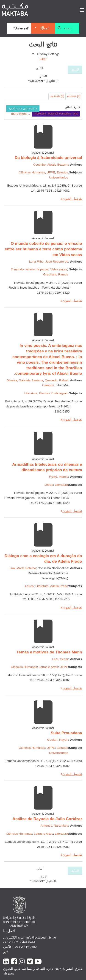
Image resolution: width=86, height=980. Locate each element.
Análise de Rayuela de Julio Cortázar (47, 819)
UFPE (51, 172)
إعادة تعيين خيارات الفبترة (21, 108)
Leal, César (60, 659)
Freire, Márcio (58, 477)
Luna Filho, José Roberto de (49, 262)
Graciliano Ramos (55, 274)
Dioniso (44, 393)
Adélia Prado (59, 586)
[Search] (19, 28)
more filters (19, 113)
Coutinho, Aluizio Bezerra (51, 165)
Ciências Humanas (32, 172)
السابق (75, 70)
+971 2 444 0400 (25, 947)
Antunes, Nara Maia (54, 826)
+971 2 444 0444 (23, 942)
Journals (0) (57, 96)
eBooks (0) (74, 96)
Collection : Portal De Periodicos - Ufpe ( (56, 114)
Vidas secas (59, 269)
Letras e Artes (48, 667)
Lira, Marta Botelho (23, 568)
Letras (49, 485)
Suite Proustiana (66, 733)
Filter (43, 59)
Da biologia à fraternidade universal (48, 158)
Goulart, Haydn (58, 740)
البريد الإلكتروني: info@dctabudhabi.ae (30, 938)
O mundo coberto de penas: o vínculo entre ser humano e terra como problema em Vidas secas (43, 249)
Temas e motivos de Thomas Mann (49, 652)
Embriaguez (60, 393)
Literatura (31, 393)
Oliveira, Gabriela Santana (25, 380)
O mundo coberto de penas (30, 269)
